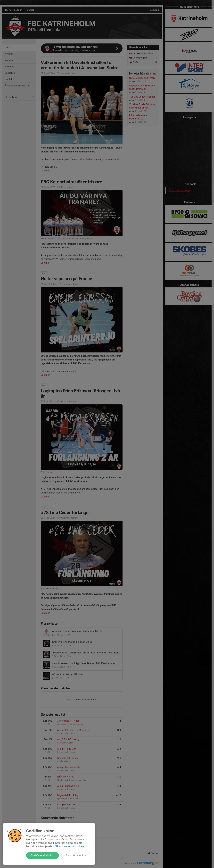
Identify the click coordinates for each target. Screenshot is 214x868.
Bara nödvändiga (76, 855)
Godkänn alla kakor (42, 855)
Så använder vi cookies (70, 846)
